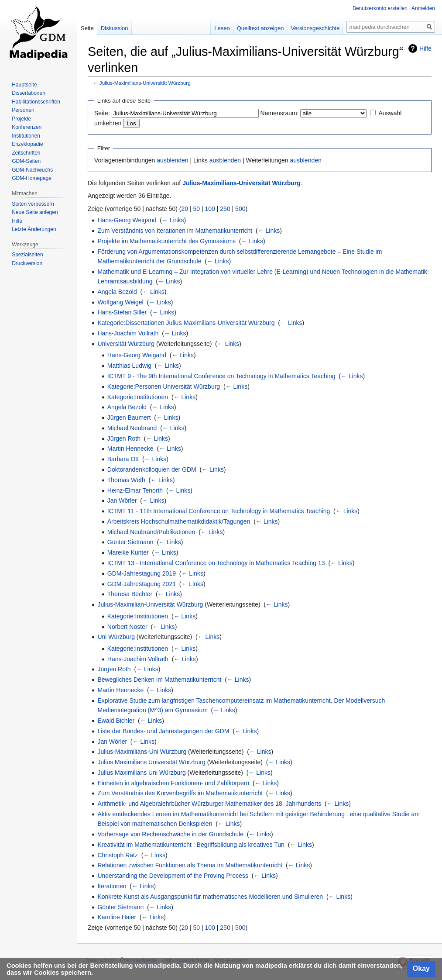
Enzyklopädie (27, 144)
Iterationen (112, 886)
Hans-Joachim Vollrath (128, 333)
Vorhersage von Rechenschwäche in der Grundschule (170, 834)
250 (225, 209)
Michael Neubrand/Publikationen (151, 532)
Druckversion (27, 263)
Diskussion (115, 28)
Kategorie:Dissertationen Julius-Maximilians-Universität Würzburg (186, 323)
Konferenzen (27, 127)
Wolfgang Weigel (120, 302)
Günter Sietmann (130, 542)
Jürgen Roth (124, 438)
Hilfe (425, 48)
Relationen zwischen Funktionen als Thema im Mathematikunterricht (190, 865)
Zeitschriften (26, 153)
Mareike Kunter (128, 552)
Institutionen (26, 136)
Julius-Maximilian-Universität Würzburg (150, 604)
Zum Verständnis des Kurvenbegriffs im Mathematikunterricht (180, 793)
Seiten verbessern (33, 204)
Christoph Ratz (118, 855)
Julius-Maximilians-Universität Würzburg (145, 83)
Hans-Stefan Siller (122, 312)
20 (185, 209)
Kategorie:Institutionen (138, 397)
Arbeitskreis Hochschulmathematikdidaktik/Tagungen (179, 521)
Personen (23, 110)
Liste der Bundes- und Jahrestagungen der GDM (163, 731)
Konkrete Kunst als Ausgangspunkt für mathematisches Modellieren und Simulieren (210, 897)
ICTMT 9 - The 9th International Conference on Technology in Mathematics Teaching (221, 376)
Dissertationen (29, 93)
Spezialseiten (27, 255)
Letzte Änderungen (34, 229)
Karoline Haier (117, 917)
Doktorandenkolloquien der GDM (152, 469)
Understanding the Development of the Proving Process (173, 876)
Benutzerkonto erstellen (380, 8)
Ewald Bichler (116, 721)
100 (210, 209)
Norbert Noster (127, 627)
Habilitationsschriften (36, 102)
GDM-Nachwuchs (32, 170)
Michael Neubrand (132, 428)
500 (240, 209)
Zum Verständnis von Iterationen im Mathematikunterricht (175, 231)
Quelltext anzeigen (260, 28)
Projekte (21, 119)
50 (197, 209)
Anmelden (423, 8)
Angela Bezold (117, 292)
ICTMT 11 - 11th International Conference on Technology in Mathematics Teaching (219, 511)
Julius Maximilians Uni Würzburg (141, 773)
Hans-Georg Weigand (127, 220)
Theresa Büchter (130, 594)
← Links (173, 220)
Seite (87, 28)
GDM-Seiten (26, 161)
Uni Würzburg (116, 637)
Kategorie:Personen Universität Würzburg (164, 386)
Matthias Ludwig (129, 366)
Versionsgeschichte (315, 28)
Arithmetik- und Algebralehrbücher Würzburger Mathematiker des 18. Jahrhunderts (209, 804)
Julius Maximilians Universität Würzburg (151, 762)
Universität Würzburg (126, 344)
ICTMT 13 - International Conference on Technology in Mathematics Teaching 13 (216, 563)
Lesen (222, 28)
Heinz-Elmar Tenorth (135, 490)
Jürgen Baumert (129, 418)
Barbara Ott (123, 459)
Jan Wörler (122, 500)
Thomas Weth (126, 480)
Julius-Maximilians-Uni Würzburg (142, 752)
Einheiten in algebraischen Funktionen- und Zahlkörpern (173, 783)
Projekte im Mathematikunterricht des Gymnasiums (166, 241)
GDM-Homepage (32, 178)
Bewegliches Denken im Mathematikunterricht (159, 680)
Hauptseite (24, 85)
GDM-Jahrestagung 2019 (142, 573)
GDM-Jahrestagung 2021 (142, 584)
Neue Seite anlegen (35, 212)
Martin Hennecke (130, 449)
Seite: (102, 113)
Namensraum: (280, 113)
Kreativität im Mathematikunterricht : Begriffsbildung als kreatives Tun (191, 845)
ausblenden (172, 160)
